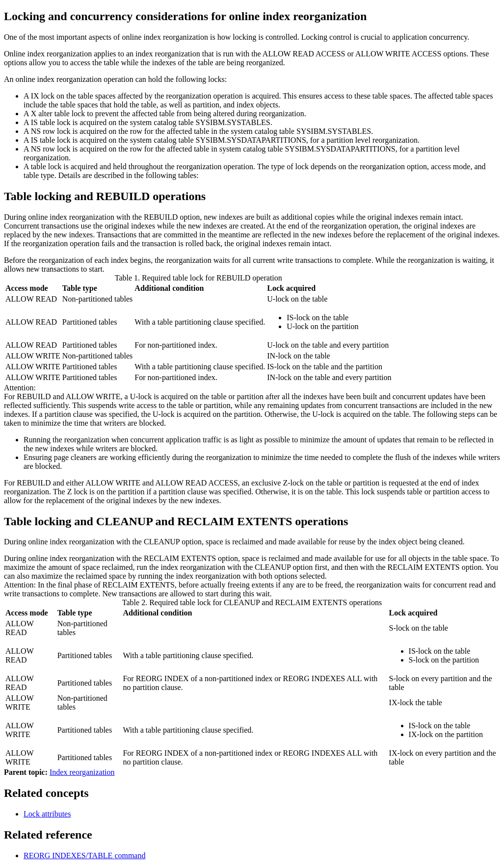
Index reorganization (82, 772)
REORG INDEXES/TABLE (84, 855)
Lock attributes (47, 814)
